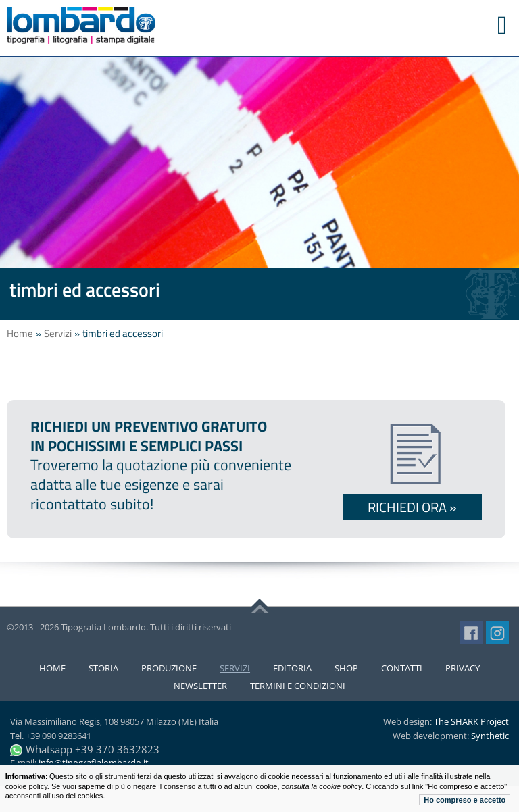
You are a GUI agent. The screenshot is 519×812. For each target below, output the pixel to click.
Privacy (463, 668)
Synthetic (490, 736)
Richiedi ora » (412, 507)
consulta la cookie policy (322, 786)
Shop (346, 668)
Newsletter (200, 686)
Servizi (58, 333)
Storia (103, 668)
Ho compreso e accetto (465, 800)
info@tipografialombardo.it (94, 763)
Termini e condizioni (298, 686)
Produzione (169, 668)
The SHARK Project (471, 721)
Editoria (292, 668)
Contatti (402, 668)
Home (20, 333)
